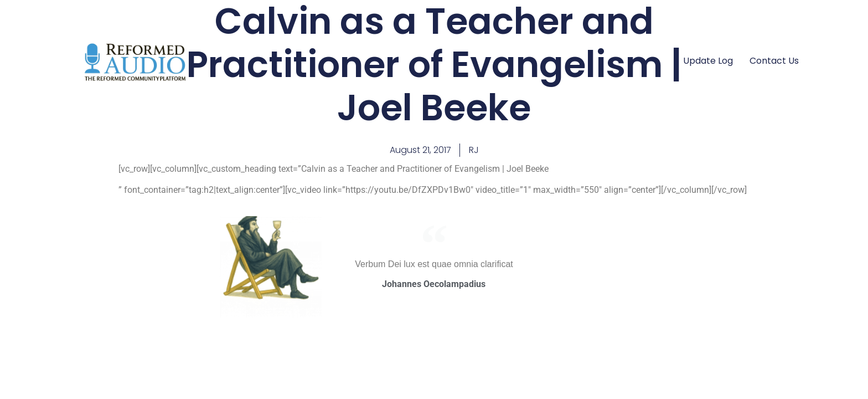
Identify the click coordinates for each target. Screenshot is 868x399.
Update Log (708, 61)
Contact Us (774, 61)
